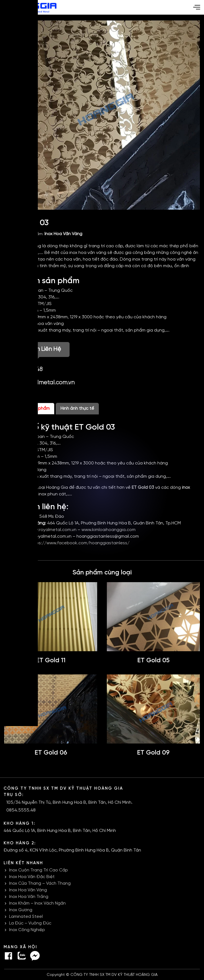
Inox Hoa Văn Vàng (63, 234)
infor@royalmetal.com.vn (42, 383)
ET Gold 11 (51, 660)
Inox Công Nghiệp (27, 930)
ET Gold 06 (51, 753)
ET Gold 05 (153, 660)
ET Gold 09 (153, 753)
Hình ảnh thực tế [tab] (77, 408)
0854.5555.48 (26, 369)
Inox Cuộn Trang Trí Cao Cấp (39, 870)
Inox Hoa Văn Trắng (29, 897)
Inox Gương (21, 910)
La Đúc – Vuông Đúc (30, 923)
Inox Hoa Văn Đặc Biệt (32, 877)
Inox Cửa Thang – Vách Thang (40, 883)
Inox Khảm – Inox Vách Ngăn (37, 903)
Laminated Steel (26, 917)
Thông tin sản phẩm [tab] (29, 408)
